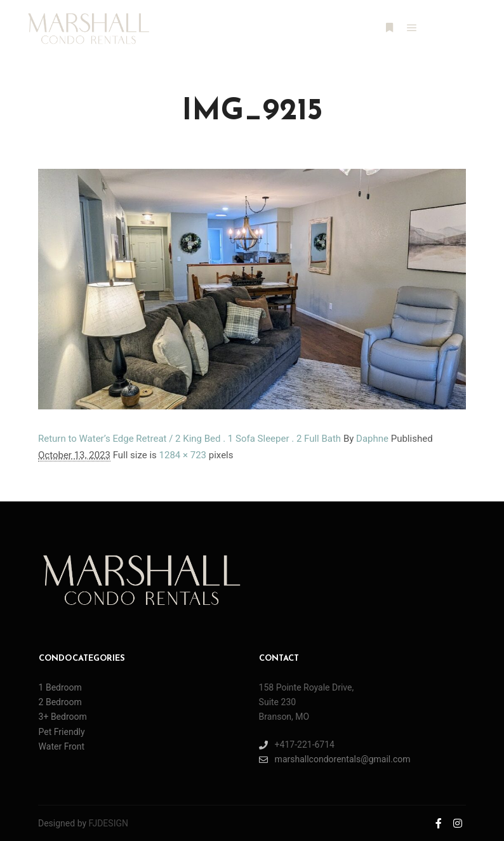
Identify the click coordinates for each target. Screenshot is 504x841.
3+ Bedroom (63, 717)
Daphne (372, 439)
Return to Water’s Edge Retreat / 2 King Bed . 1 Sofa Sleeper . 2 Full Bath (189, 439)
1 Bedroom (60, 687)
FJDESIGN (109, 823)
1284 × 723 (183, 455)
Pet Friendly (62, 732)
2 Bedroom (60, 702)
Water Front (62, 746)
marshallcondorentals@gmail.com (335, 759)
